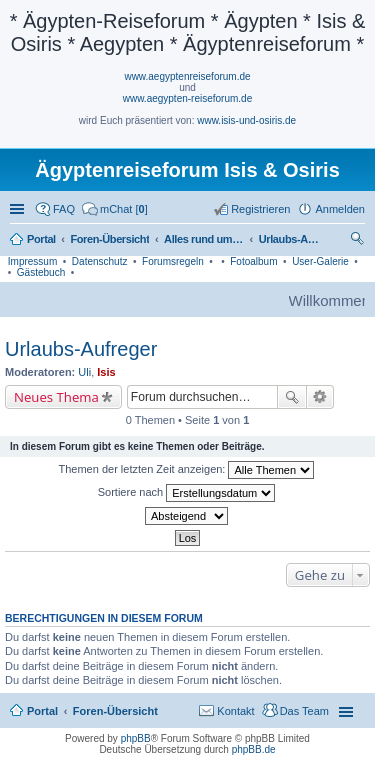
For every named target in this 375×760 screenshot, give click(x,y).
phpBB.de (254, 749)
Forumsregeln (173, 261)
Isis (106, 372)
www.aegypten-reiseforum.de (188, 98)
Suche (292, 397)
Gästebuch (41, 272)
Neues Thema (56, 397)
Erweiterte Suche (320, 397)
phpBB (136, 738)
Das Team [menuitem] (304, 711)
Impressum (32, 261)
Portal (41, 239)
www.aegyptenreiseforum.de (187, 76)
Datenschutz (100, 261)
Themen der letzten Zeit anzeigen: (187, 470)
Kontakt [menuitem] (235, 711)
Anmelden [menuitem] (340, 209)
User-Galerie (320, 261)
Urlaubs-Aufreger (81, 349)
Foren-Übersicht (115, 711)
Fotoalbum (253, 261)
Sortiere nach (186, 493)
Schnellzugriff (19, 209)
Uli (84, 372)
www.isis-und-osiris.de (246, 120)
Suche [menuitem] (359, 241)
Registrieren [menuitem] (260, 209)
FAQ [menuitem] (64, 209)
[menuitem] (115, 209)
